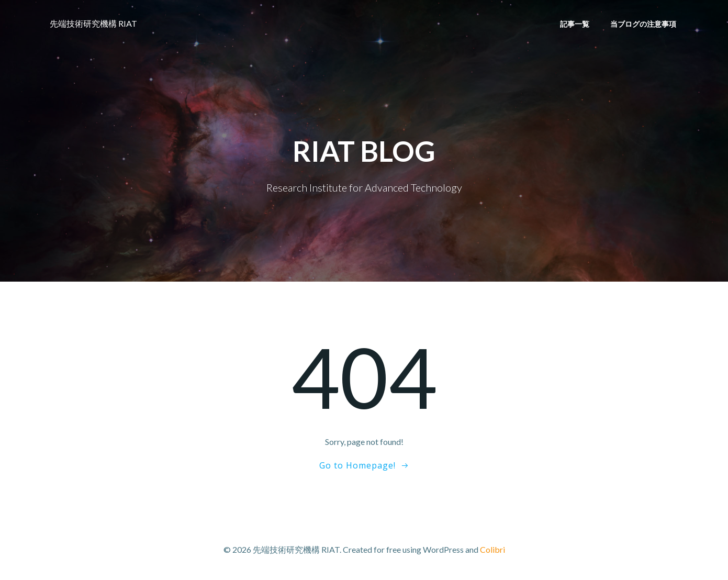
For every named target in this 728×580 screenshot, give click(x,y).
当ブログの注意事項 (643, 24)
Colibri (492, 549)
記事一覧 (575, 24)
